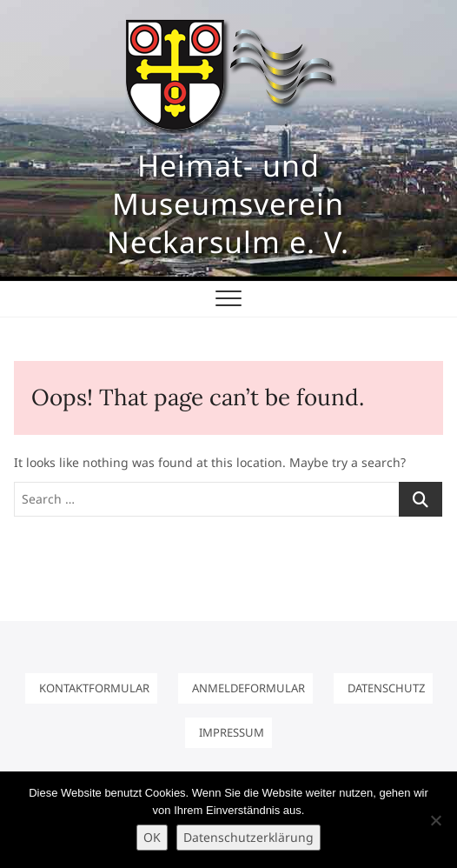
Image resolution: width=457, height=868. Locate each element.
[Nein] (435, 820)
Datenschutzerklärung (248, 837)
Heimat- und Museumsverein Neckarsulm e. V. (228, 204)
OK (152, 837)
